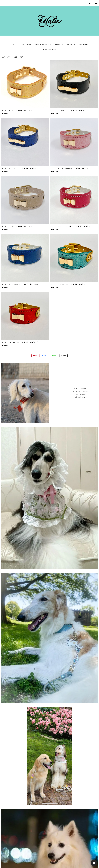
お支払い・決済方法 (49, 49)
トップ (13, 45)
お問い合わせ (83, 45)
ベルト (15, 57)
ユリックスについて (25, 45)
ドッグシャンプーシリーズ (43, 45)
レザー (9, 57)
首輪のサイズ (71, 45)
